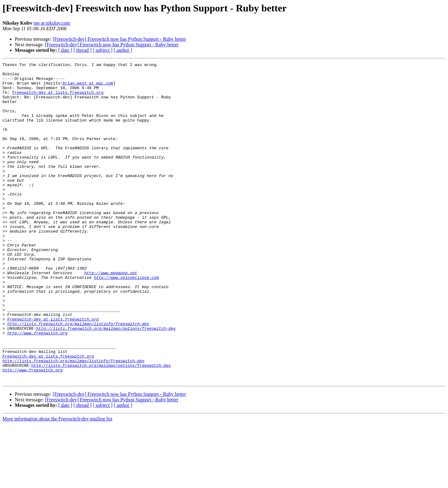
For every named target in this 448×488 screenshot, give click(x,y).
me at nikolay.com (52, 23)
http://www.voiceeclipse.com (126, 321)
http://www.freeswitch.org (37, 387)
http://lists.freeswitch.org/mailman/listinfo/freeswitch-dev (78, 376)
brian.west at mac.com (88, 88)
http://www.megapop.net (111, 315)
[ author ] (123, 50)
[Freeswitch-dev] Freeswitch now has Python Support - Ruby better (119, 39)
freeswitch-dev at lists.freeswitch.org (58, 99)
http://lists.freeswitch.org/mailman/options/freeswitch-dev (106, 382)
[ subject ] (103, 50)
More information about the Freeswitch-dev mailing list (57, 483)
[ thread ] (82, 50)
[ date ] (65, 50)
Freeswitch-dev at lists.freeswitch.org (53, 371)
